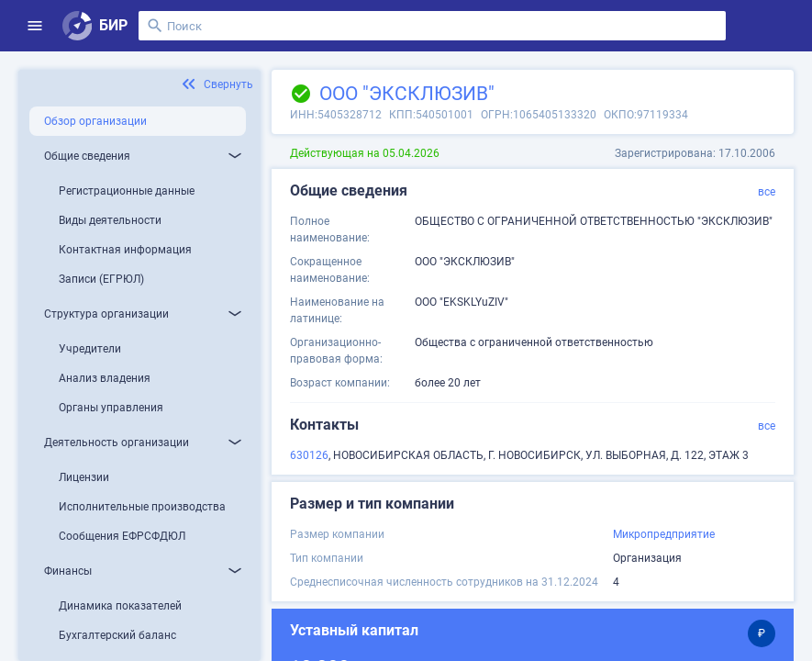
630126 (309, 455)
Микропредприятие (664, 534)
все (767, 192)
